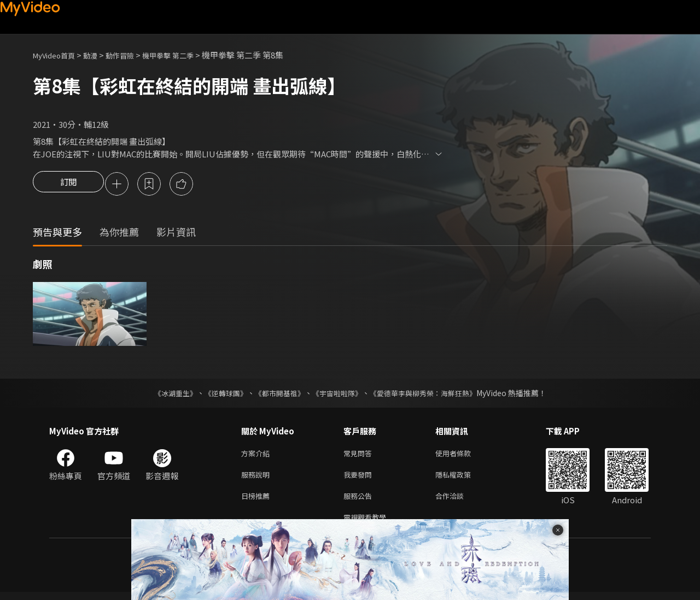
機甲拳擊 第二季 (186, 55)
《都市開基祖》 (277, 395)
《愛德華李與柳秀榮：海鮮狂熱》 (430, 395)
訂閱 (68, 185)
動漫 (99, 55)
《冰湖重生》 (166, 395)
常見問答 (360, 455)
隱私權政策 (462, 478)
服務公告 (360, 501)
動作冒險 (132, 55)
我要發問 (360, 478)
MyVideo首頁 (58, 55)
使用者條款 (462, 455)
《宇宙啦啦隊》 (338, 395)
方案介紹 (258, 455)
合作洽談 (458, 501)
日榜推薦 (258, 501)
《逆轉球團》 (219, 395)
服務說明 (258, 478)
